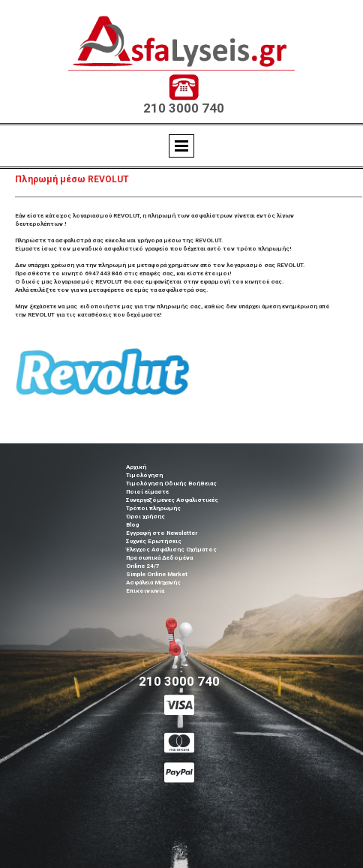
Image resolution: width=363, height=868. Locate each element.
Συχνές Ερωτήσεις (154, 541)
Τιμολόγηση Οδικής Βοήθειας (171, 484)
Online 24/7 (143, 566)
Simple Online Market (157, 574)
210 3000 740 (184, 108)
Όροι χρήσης (145, 517)
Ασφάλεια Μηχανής (153, 583)
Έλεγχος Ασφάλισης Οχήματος (171, 550)
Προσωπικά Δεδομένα (159, 558)
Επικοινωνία (145, 591)
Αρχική (136, 467)
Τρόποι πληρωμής (153, 508)
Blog (132, 525)
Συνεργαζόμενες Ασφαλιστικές (172, 500)
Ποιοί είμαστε (147, 492)
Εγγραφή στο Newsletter (162, 533)
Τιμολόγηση (144, 475)
